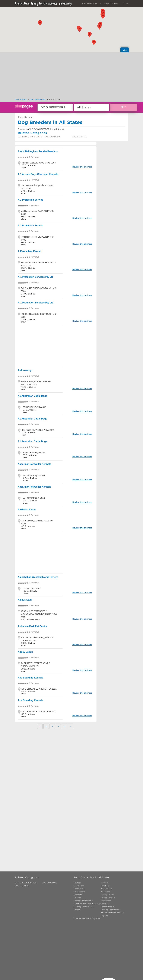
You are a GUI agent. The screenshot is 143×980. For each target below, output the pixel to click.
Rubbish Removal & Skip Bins (87, 919)
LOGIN (125, 3)
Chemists (78, 895)
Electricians (79, 886)
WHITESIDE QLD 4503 (34, 475)
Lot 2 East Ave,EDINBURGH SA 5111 (39, 689)
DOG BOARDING (53, 137)
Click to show (33, 620)
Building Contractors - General (84, 908)
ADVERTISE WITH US (91, 3)
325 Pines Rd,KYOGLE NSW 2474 (38, 430)
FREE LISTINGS (111, 3)
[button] (94, 43)
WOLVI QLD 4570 (32, 588)
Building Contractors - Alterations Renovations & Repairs (113, 913)
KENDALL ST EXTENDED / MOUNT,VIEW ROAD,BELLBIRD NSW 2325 (39, 614)
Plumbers (105, 886)
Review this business (82, 167)
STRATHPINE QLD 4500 (34, 407)
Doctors (77, 883)
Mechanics (106, 892)
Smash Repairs (108, 907)
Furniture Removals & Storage (87, 904)
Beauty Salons (107, 895)
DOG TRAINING (79, 137)
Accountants (107, 889)
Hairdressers (79, 892)
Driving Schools (108, 898)
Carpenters (106, 901)
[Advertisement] (71, 76)
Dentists (105, 883)
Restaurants (79, 889)
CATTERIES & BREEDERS (30, 137)
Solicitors (105, 904)
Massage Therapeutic (83, 901)
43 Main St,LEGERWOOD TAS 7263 (39, 163)
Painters (77, 898)
